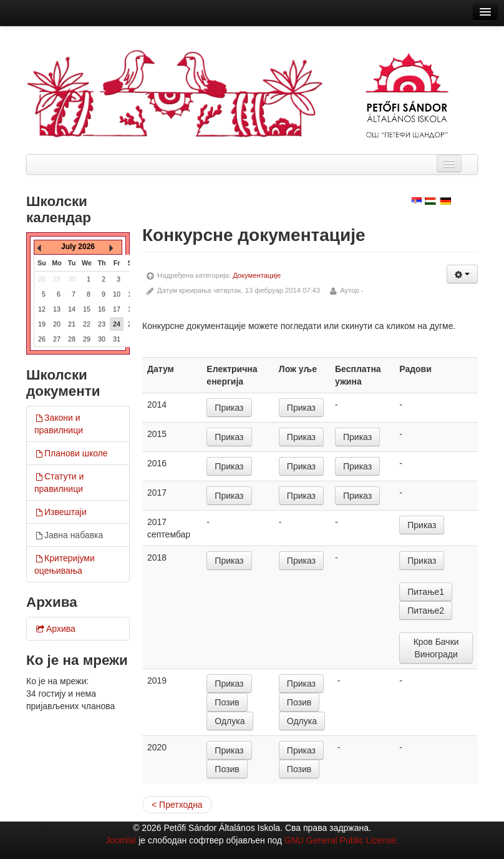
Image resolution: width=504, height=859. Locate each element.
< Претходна (177, 805)
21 (72, 324)
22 (87, 324)
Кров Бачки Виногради (436, 648)
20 (57, 324)
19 (42, 324)
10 (117, 294)
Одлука (230, 721)
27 (57, 339)
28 (72, 339)
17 (117, 309)
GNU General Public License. (342, 840)
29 (87, 339)
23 (102, 324)
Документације (257, 275)
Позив (227, 702)
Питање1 (426, 592)
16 (102, 309)
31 (117, 339)
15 (87, 309)
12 (42, 309)
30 (102, 339)
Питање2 (426, 611)
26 (42, 339)
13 (57, 309)
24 (117, 324)
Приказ (229, 408)
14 (72, 309)
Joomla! (121, 840)
